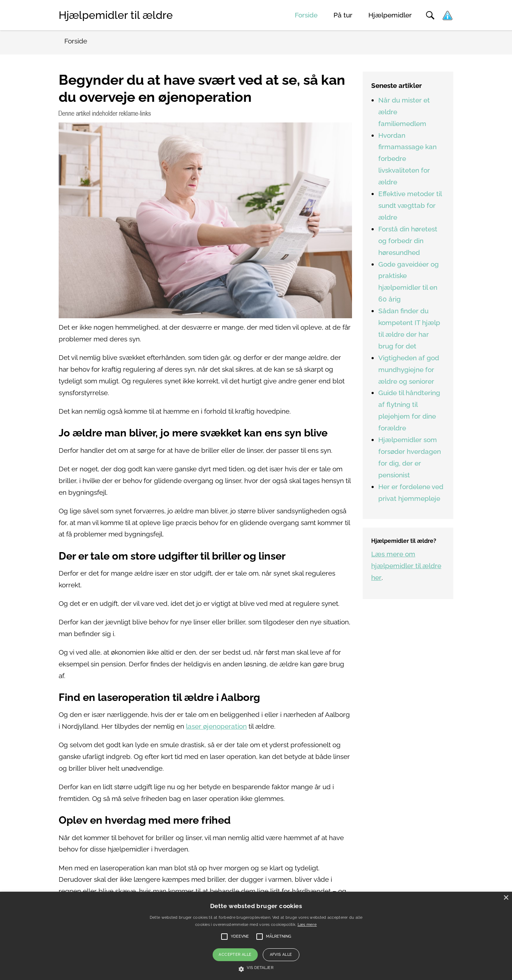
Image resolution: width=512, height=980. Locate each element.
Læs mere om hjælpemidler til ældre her (406, 566)
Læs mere (307, 925)
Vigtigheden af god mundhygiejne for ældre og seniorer (409, 370)
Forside (306, 15)
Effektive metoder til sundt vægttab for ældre (410, 206)
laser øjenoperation (216, 726)
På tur (343, 15)
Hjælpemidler (390, 15)
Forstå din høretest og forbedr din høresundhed (408, 241)
